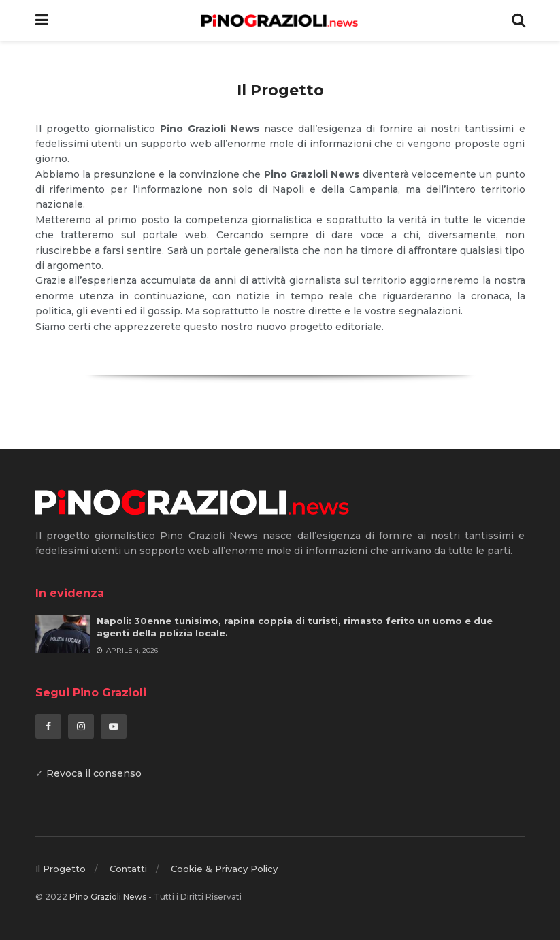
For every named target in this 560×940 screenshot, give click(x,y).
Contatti (128, 869)
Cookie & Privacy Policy (224, 869)
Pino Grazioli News (108, 897)
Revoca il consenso (94, 773)
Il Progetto (61, 869)
